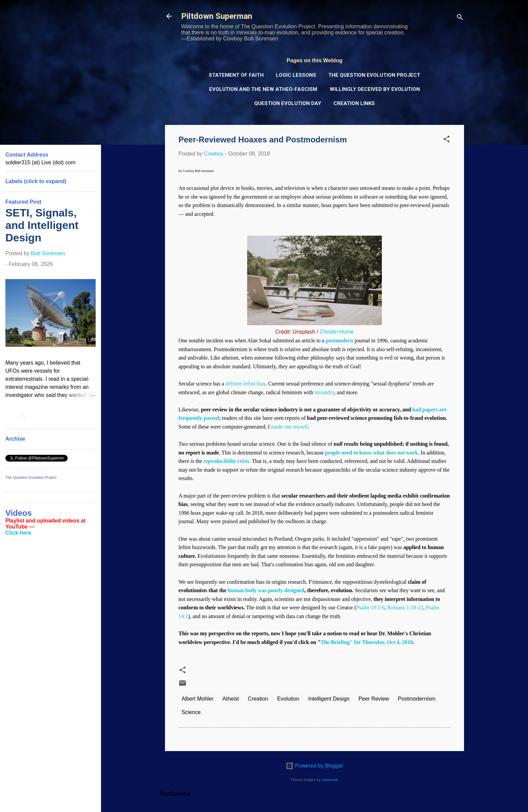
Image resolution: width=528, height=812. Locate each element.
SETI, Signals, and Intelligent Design (42, 225)
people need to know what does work (371, 453)
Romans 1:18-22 (405, 607)
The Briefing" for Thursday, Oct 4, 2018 (367, 642)
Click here (18, 533)
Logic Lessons (296, 75)
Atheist (231, 699)
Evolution (288, 699)
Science (191, 712)
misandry (324, 392)
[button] (447, 140)
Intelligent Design (329, 699)
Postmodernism (417, 699)
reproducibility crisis (226, 461)
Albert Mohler (197, 699)
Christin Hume (337, 332)
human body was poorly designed (266, 590)
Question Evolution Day (288, 103)
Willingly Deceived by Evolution (375, 89)
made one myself (289, 427)
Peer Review (374, 699)
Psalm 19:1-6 (371, 607)
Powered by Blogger (315, 766)
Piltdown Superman (217, 16)
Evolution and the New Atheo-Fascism (263, 89)
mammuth (330, 780)
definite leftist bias (245, 384)
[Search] (460, 18)
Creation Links (354, 103)
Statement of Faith (236, 75)
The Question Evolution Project (374, 75)
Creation (258, 699)
